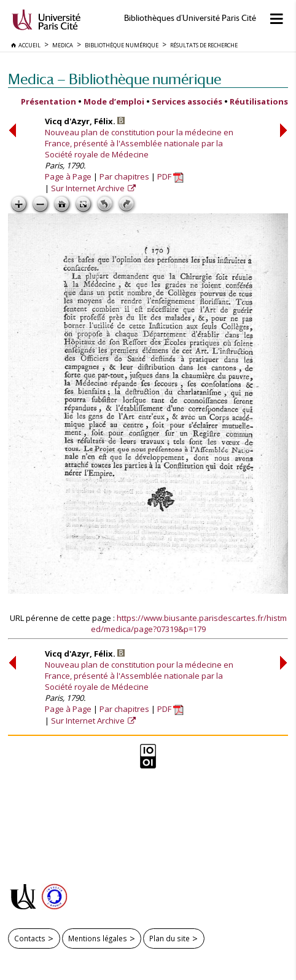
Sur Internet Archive (89, 188)
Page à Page (68, 176)
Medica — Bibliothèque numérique (115, 79)
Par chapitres (124, 176)
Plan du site (169, 938)
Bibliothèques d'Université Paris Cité (190, 18)
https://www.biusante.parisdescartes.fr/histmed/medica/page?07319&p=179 (189, 623)
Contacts (30, 938)
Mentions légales (98, 938)
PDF (170, 176)
